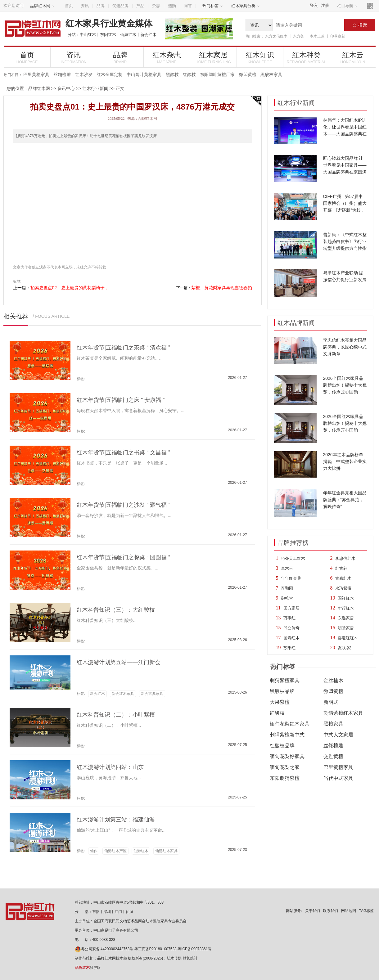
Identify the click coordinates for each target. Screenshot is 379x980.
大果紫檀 (280, 702)
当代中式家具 (338, 778)
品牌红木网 (42, 6)
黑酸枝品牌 (282, 691)
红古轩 (341, 568)
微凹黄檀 (248, 74)
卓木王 (287, 568)
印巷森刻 (338, 36)
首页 (69, 6)
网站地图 (349, 911)
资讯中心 (66, 88)
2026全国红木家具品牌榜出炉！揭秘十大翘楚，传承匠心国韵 (345, 385)
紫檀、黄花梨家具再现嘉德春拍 (222, 288)
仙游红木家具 (166, 851)
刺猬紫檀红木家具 (343, 713)
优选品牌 (120, 6)
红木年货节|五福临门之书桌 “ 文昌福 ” (124, 452)
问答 (188, 6)
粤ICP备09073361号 (194, 949)
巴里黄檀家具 (36, 74)
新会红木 (148, 35)
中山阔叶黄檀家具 (144, 74)
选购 (172, 6)
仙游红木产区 (115, 851)
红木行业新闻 (95, 88)
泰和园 (287, 588)
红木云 (353, 58)
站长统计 (190, 958)
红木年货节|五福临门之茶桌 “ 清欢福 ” (124, 348)
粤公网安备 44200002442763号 (104, 949)
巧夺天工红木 (293, 558)
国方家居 (291, 608)
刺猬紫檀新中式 (287, 735)
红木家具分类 (246, 6)
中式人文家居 (338, 735)
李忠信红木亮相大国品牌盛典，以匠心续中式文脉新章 (345, 347)
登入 (314, 5)
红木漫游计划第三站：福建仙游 (116, 820)
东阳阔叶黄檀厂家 (217, 74)
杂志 (156, 6)
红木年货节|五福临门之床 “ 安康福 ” (121, 400)
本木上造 (317, 36)
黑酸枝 (172, 74)
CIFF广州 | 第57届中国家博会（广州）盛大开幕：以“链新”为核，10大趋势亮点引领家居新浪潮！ (345, 210)
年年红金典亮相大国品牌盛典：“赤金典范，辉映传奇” (345, 500)
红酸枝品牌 (282, 746)
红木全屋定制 (110, 74)
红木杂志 (167, 58)
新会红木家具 (123, 694)
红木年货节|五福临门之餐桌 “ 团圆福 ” (124, 557)
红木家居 (213, 58)
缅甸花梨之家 (285, 767)
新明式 (331, 702)
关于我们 (313, 911)
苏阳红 (289, 648)
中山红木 (88, 35)
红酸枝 (189, 74)
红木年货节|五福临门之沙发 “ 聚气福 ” (124, 505)
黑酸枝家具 (271, 74)
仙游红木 (128, 35)
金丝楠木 (333, 680)
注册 (325, 5)
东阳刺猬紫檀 (285, 778)
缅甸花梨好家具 (287, 756)
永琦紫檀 (343, 588)
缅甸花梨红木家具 (290, 724)
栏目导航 (347, 6)
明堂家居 (346, 628)
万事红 (289, 618)
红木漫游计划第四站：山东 (110, 767)
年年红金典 (291, 578)
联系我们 (331, 911)
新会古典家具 (152, 694)
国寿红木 (291, 638)
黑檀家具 (333, 724)
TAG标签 (367, 911)
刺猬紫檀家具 (285, 680)
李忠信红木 (345, 558)
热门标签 (213, 6)
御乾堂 (287, 598)
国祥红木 (346, 598)
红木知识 (260, 58)
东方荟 (299, 36)
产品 (140, 6)
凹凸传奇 (291, 628)
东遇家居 (346, 618)
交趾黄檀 (333, 756)
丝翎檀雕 (62, 74)
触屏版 (88, 968)
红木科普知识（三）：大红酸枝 (116, 610)
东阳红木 (108, 35)
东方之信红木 (276, 36)
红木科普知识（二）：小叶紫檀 (116, 715)
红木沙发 (84, 74)
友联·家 (344, 648)
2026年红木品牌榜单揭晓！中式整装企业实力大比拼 (345, 461)
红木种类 (307, 58)
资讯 (85, 6)
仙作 (94, 851)
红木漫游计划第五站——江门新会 (119, 662)
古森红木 (343, 578)
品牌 (101, 6)
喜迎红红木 (348, 638)
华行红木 (346, 608)
